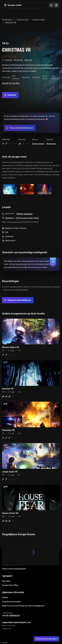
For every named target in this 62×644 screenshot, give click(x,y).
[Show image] (10, 189)
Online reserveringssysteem (14, 569)
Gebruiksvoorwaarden (12, 602)
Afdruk (5, 598)
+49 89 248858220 (11, 616)
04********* (10, 214)
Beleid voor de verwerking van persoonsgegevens (23, 606)
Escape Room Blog (10, 585)
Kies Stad (6, 581)
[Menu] (54, 5)
